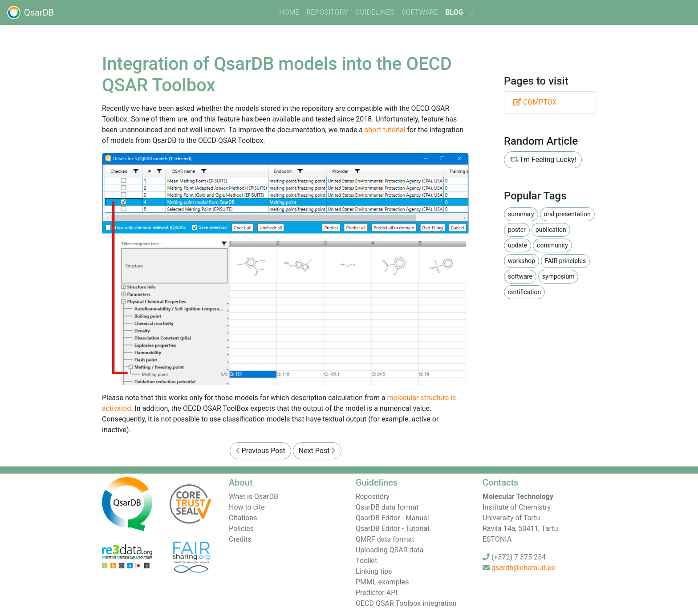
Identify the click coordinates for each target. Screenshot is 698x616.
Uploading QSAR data (390, 550)
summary (521, 214)
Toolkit (366, 561)
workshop (521, 261)
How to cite (247, 507)
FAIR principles (565, 261)
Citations (243, 518)
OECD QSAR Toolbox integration (406, 603)
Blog (454, 12)
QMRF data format (385, 539)
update (517, 245)
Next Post (317, 451)
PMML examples (382, 582)
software (420, 12)
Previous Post (260, 451)
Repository (327, 12)
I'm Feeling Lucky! (543, 160)
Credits (240, 539)
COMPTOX (535, 102)
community (552, 245)
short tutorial (385, 130)
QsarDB (30, 12)
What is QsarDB (254, 496)
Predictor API (377, 593)
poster (517, 230)
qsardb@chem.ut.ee (523, 568)
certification (524, 292)
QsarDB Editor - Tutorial (392, 529)
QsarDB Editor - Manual (392, 518)
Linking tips (374, 571)
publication (551, 230)
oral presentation (567, 214)
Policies (241, 529)
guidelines (375, 12)
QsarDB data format (387, 507)
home (289, 12)
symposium (558, 276)
